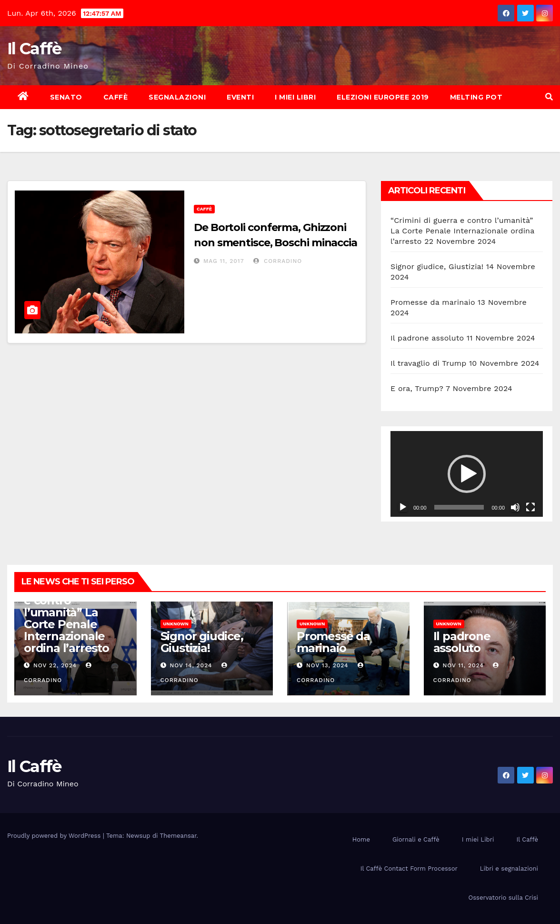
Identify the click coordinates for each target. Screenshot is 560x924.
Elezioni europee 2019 (383, 97)
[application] (467, 474)
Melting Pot (476, 97)
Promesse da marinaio (433, 302)
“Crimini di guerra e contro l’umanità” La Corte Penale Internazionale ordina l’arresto (462, 231)
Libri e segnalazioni (509, 869)
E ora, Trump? (417, 388)
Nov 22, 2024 (55, 665)
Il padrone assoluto (427, 338)
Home (361, 839)
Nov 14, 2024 (191, 665)
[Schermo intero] (530, 507)
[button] (549, 97)
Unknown (176, 624)
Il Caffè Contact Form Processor (409, 869)
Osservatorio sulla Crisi (503, 898)
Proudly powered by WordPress (55, 836)
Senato (66, 97)
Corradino (278, 261)
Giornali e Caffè (416, 839)
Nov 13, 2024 (327, 665)
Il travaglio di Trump (429, 363)
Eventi (240, 97)
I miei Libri (295, 97)
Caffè (116, 97)
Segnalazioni (177, 97)
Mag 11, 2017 (224, 261)
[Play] (403, 507)
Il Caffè (34, 49)
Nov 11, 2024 (463, 665)
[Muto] (515, 507)
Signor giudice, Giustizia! (437, 266)
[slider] (459, 507)
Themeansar (178, 836)
